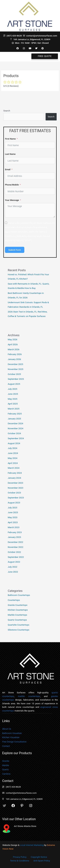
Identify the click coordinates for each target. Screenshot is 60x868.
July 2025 (12, 389)
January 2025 (14, 419)
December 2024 (15, 423)
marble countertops (29, 696)
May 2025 (12, 399)
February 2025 (15, 414)
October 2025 (14, 374)
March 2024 (14, 468)
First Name (10, 139)
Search (7, 111)
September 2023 (16, 498)
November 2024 (15, 428)
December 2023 (15, 483)
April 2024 (13, 463)
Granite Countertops (17, 605)
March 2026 (14, 349)
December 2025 (15, 364)
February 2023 (15, 532)
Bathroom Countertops (19, 595)
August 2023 (14, 503)
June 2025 (13, 394)
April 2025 (13, 404)
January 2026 (14, 359)
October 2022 (14, 552)
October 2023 (14, 493)
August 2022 (14, 562)
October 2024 (14, 433)
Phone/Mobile (12, 185)
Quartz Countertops (17, 620)
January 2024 (14, 478)
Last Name (10, 154)
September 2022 (16, 557)
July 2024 (12, 448)
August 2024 (14, 443)
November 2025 (15, 369)
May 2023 (12, 517)
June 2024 (13, 453)
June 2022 (13, 572)
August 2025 (14, 384)
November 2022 (15, 547)
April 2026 (13, 344)
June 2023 (13, 512)
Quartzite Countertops (18, 625)
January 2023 (14, 537)
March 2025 (14, 409)
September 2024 (16, 438)
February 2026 (15, 354)
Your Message (12, 200)
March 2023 (14, 527)
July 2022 (12, 567)
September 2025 (16, 379)
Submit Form (15, 250)
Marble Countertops (17, 615)
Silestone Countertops (18, 630)
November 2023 (15, 488)
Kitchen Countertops (18, 610)
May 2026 (12, 339)
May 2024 (12, 458)
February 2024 (15, 473)
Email (8, 169)
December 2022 (15, 542)
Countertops (14, 600)
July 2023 (12, 508)
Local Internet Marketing (32, 845)
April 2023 (13, 522)
